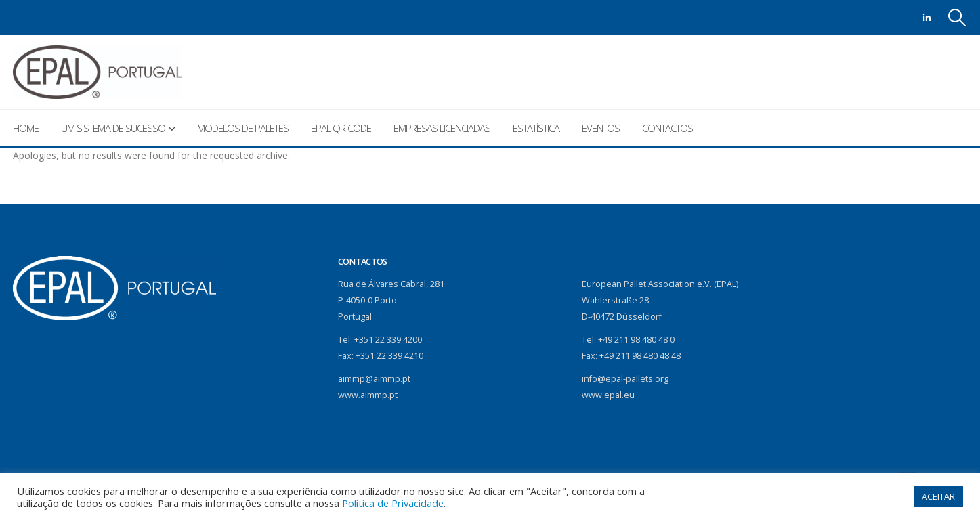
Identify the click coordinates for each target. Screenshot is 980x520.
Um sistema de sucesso (113, 128)
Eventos (601, 128)
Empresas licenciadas (442, 128)
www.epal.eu (608, 395)
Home (26, 128)
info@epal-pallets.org (625, 379)
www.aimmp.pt (368, 395)
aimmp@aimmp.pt (374, 379)
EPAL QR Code (341, 128)
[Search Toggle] (957, 18)
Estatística (536, 128)
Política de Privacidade (393, 503)
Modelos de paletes (243, 128)
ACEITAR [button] (938, 496)
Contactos (667, 128)
